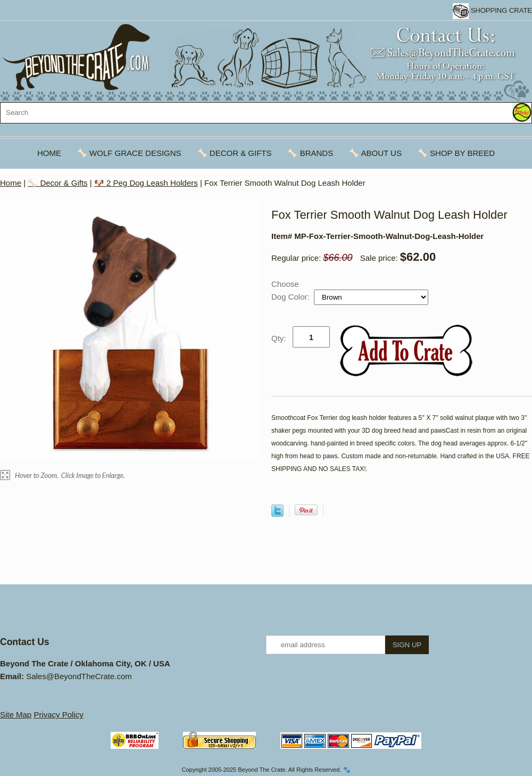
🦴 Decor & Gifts (235, 153)
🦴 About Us (375, 153)
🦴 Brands (310, 153)
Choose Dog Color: (292, 290)
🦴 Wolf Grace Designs (129, 153)
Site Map (16, 715)
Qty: (279, 338)
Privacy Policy (58, 715)
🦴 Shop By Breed (456, 153)
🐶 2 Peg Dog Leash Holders (146, 183)
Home (49, 153)
